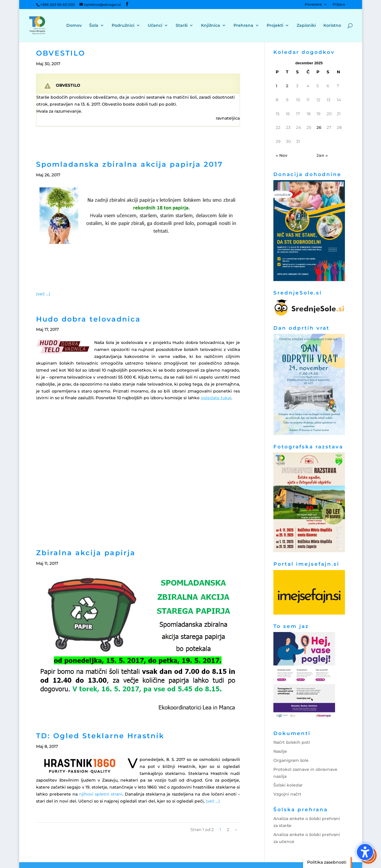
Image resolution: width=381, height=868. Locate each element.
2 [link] (228, 830)
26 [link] (319, 127)
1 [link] (276, 86)
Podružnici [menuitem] (123, 26)
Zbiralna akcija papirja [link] (86, 553)
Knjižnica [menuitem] (211, 26)
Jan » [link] (322, 155)
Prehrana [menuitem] (243, 26)
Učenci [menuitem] (155, 26)
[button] (365, 852)
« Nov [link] (282, 155)
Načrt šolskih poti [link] (292, 742)
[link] (42, 25)
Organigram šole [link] (291, 760)
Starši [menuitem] (182, 26)
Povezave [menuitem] (313, 5)
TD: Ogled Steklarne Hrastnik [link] (100, 736)
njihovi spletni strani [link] (101, 794)
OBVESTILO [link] (61, 53)
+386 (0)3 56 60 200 (57, 5)
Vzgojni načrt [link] (287, 794)
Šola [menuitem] (94, 26)
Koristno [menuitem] (332, 26)
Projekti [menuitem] (275, 26)
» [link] (236, 830)
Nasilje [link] (280, 751)
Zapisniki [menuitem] (306, 26)
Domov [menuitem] (74, 26)
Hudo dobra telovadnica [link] (88, 319)
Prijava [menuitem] (339, 5)
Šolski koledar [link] (288, 785)
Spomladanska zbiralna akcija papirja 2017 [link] (130, 164)
